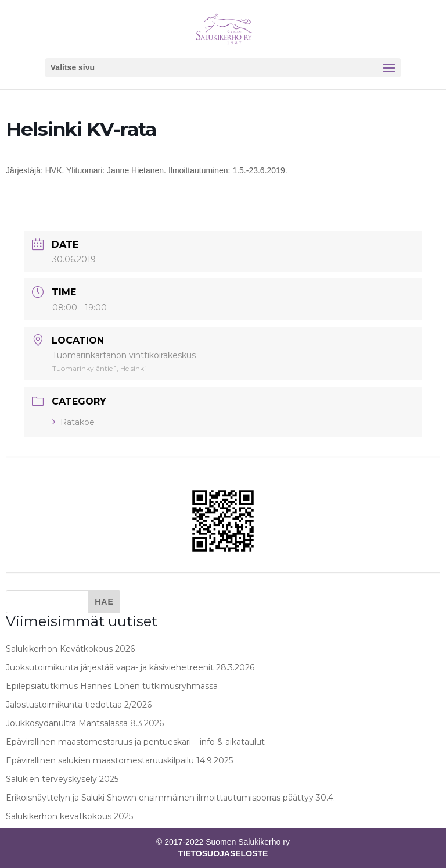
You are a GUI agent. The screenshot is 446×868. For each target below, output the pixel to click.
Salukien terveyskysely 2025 (62, 779)
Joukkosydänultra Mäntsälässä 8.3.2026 (85, 723)
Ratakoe (73, 422)
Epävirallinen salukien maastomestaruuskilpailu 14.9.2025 (119, 760)
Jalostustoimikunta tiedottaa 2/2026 (79, 705)
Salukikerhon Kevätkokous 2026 (70, 649)
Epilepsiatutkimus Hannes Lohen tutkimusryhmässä (112, 686)
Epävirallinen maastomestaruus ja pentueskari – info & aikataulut (135, 742)
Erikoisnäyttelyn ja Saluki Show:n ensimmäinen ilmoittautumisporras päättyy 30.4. (170, 798)
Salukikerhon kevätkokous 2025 (69, 816)
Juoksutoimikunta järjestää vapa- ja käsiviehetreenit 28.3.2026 (130, 667)
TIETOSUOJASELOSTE (223, 853)
